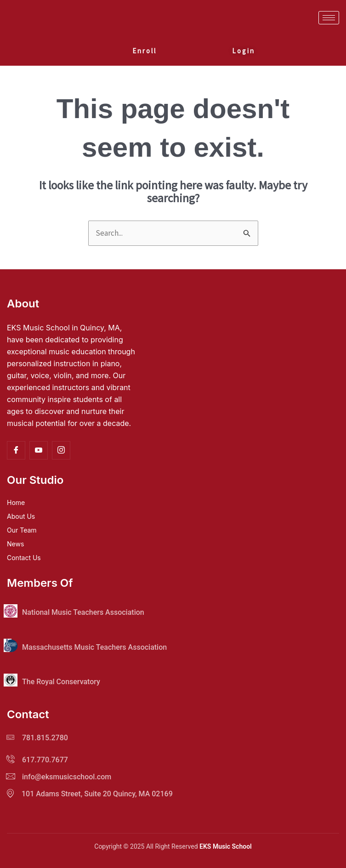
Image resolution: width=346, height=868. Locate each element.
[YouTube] (39, 450)
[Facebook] (16, 450)
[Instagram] (61, 450)
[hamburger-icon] (329, 18)
